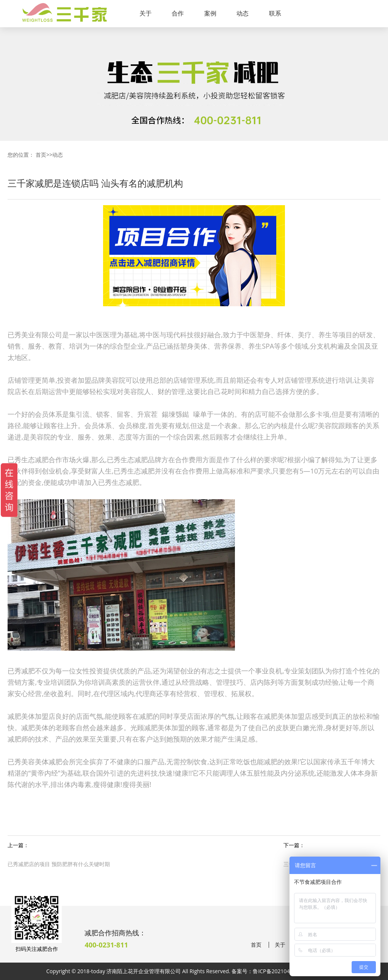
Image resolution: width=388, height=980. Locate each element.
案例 (210, 13)
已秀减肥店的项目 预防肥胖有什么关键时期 (59, 864)
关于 (145, 13)
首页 (41, 155)
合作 (178, 13)
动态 (242, 13)
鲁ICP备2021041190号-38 (284, 971)
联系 (275, 13)
